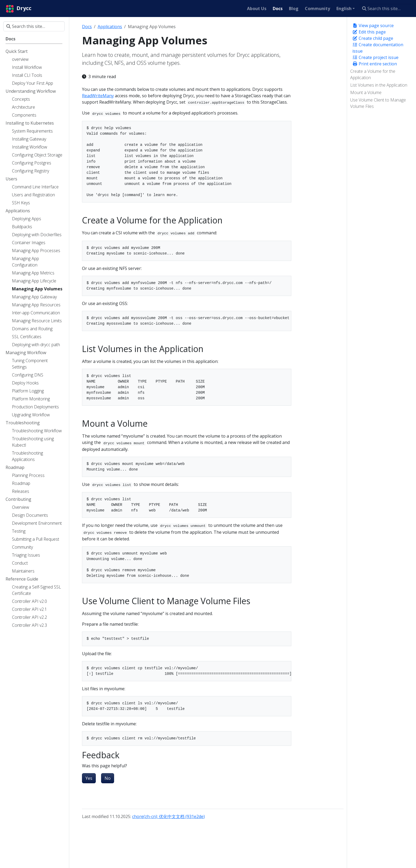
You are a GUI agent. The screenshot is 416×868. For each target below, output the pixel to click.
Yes (89, 778)
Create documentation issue (378, 48)
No (108, 778)
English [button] (344, 9)
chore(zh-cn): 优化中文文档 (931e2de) (168, 816)
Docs (87, 27)
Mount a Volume (366, 92)
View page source (373, 26)
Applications (110, 27)
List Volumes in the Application (379, 85)
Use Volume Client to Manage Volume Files (378, 103)
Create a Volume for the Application (373, 74)
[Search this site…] (386, 9)
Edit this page (369, 32)
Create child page (373, 38)
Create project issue (375, 57)
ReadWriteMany (98, 96)
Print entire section (375, 64)
